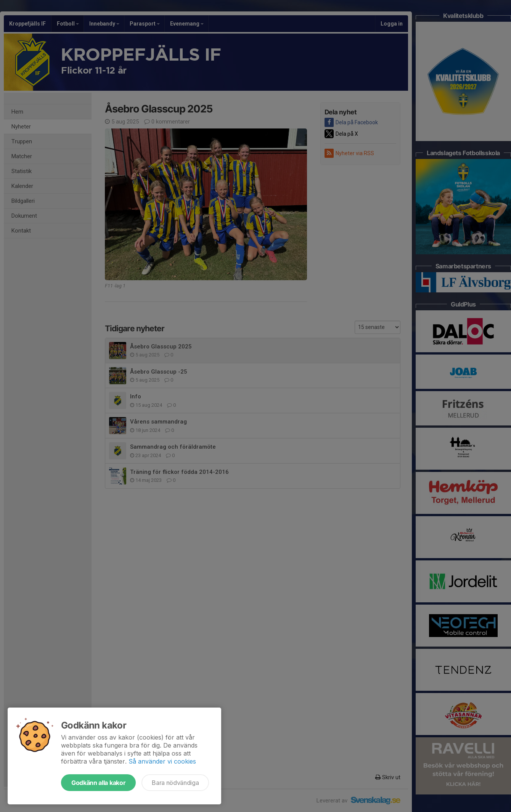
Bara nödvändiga (175, 783)
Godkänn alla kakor (98, 783)
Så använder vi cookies (162, 761)
